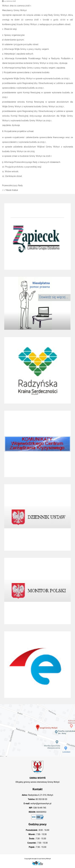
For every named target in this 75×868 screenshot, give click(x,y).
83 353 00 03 (41, 799)
